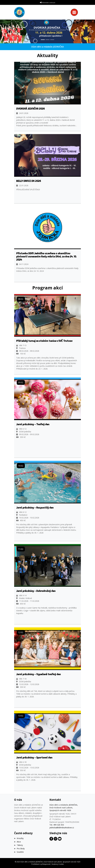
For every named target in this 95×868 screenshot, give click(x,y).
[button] (2, 31)
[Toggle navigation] (75, 12)
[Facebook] (51, 839)
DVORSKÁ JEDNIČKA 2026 (30, 109)
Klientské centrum (49, 3)
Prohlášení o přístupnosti (41, 864)
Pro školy (19, 849)
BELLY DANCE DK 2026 (29, 181)
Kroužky (19, 838)
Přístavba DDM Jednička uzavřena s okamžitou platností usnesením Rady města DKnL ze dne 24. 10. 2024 (46, 256)
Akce (17, 842)
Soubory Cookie (58, 864)
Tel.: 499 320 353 (57, 825)
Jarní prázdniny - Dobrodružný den (36, 591)
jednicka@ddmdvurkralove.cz (62, 828)
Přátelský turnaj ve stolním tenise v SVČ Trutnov (44, 341)
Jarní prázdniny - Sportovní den (34, 758)
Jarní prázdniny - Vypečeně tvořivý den (38, 674)
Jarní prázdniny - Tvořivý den (33, 424)
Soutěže (19, 852)
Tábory (18, 845)
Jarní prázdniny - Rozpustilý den (35, 508)
